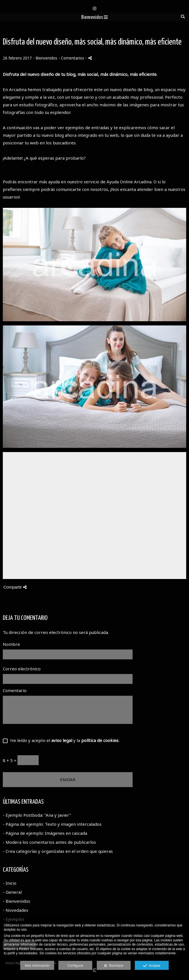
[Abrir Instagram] (95, 8)
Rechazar (114, 966)
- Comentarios (72, 58)
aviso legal (62, 740)
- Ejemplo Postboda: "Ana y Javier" (37, 815)
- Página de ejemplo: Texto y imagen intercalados (52, 824)
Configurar (75, 966)
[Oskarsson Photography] (95, 2)
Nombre (11, 644)
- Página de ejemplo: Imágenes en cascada (45, 833)
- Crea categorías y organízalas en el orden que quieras (58, 851)
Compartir (15, 587)
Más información (37, 966)
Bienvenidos (95, 17)
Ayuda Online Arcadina (129, 182)
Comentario (15, 690)
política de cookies (100, 740)
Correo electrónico (22, 669)
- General (12, 892)
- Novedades (16, 910)
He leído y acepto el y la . (64, 740)
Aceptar (152, 966)
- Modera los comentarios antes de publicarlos (49, 842)
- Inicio (10, 883)
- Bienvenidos (17, 901)
